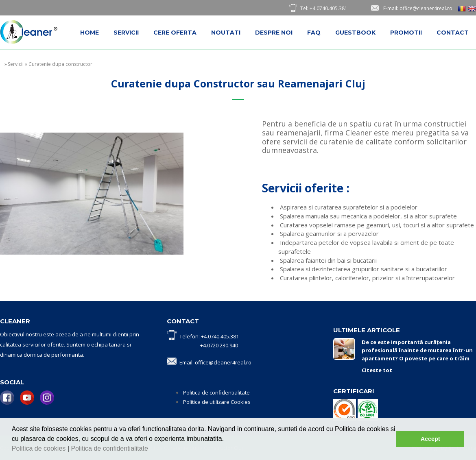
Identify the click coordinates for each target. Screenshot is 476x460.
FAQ (314, 33)
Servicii (126, 33)
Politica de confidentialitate (110, 448)
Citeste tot (377, 370)
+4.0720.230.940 (219, 345)
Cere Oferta (175, 33)
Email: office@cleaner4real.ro (215, 362)
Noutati (226, 33)
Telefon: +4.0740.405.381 (209, 336)
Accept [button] (430, 439)
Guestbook (355, 33)
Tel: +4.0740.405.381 (324, 8)
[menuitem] (90, 33)
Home (90, 33)
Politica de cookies (40, 448)
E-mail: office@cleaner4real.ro (418, 8)
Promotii (406, 33)
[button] (151, 449)
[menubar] (274, 33)
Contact (453, 33)
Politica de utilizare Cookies (217, 402)
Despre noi (274, 33)
